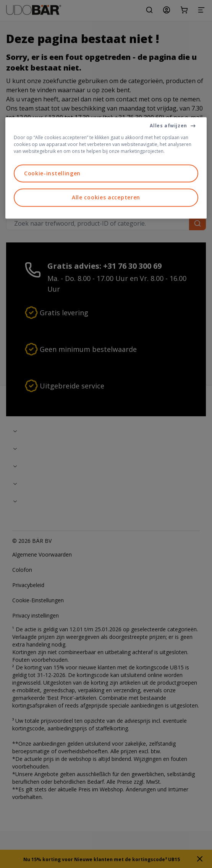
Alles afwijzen (168, 126)
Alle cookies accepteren (106, 198)
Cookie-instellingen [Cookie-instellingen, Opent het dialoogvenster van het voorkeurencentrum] (52, 173)
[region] (106, 168)
